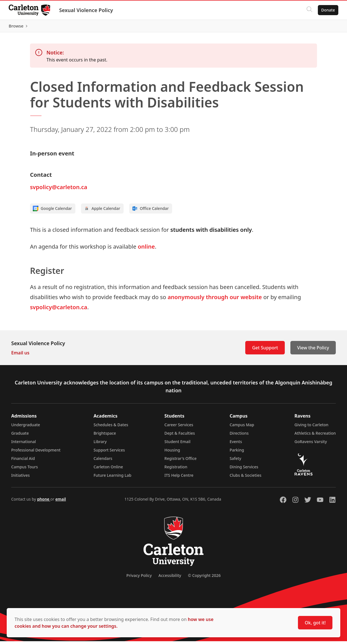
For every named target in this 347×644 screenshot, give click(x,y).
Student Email (178, 444)
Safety (235, 461)
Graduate (20, 436)
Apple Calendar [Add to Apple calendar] (102, 211)
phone (44, 502)
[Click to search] (309, 10)
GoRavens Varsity (311, 444)
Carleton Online (108, 470)
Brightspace (105, 436)
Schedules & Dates (111, 428)
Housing (172, 453)
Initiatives (20, 478)
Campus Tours (25, 470)
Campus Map (242, 428)
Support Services (109, 453)
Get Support (265, 350)
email (61, 502)
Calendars (103, 461)
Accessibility (170, 578)
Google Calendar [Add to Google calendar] (52, 211)
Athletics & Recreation (315, 436)
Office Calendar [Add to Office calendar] (150, 211)
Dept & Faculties (180, 436)
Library (100, 444)
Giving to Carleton (312, 428)
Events (236, 444)
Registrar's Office (181, 461)
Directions (239, 436)
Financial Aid (23, 461)
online (146, 249)
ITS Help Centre (179, 478)
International (24, 444)
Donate (328, 10)
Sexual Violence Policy (86, 10)
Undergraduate (26, 428)
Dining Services (244, 470)
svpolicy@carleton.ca (59, 190)
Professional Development (36, 453)
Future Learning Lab (113, 478)
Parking (237, 453)
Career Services (179, 428)
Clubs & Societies (245, 478)
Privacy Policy (139, 578)
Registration (176, 470)
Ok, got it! (315, 623)
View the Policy (313, 350)
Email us (20, 356)
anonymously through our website (215, 300)
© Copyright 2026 (204, 578)
